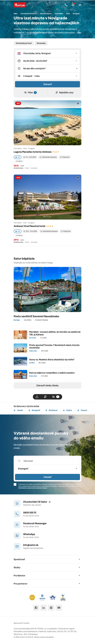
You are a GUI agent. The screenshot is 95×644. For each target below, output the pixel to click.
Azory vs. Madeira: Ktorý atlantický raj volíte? (52, 360)
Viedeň (18, 410)
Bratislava (51, 410)
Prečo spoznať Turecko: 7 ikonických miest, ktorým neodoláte (54, 346)
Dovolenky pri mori (24, 43)
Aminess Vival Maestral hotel (30, 226)
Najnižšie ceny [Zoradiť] (65, 92)
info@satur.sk (31, 545)
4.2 (18, 157)
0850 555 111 (30, 513)
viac (79, 33)
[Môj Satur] (73, 5)
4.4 (18, 231)
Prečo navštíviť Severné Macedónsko (36, 316)
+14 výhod (19, 161)
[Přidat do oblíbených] (78, 104)
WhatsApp (29, 534)
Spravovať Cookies (22, 623)
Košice (67, 410)
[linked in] (44, 608)
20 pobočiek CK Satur (37, 502)
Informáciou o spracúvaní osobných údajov (33, 488)
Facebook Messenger (35, 523)
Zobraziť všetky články (47, 385)
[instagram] (51, 608)
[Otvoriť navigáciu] (80, 5)
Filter (31, 93)
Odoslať (47, 477)
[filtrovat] (56, 397)
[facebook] (36, 608)
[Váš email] (47, 461)
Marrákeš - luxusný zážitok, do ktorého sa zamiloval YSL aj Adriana (55, 333)
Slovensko (41, 43)
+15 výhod (19, 235)
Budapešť (34, 410)
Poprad (82, 410)
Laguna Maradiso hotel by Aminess (33, 152)
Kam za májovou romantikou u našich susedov (52, 373)
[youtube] (59, 608)
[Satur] (20, 5)
